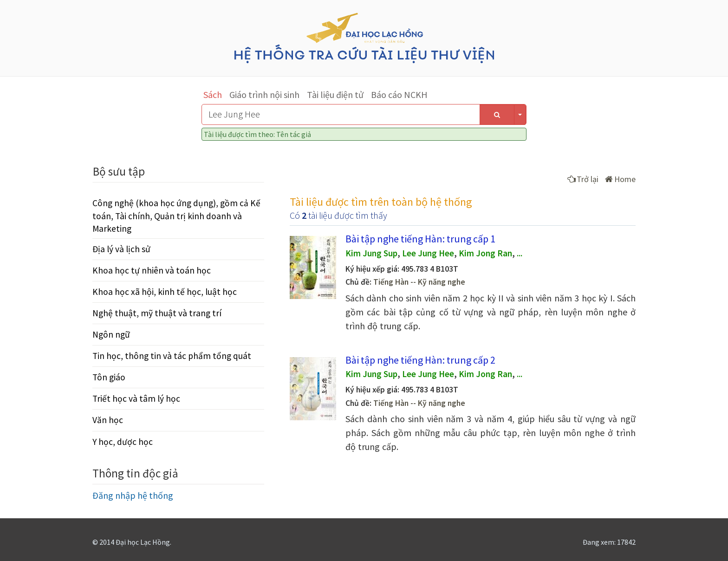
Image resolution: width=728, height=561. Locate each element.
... (520, 253)
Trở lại (583, 179)
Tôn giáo (109, 377)
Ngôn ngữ (111, 334)
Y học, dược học (123, 442)
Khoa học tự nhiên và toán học (152, 270)
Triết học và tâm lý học (136, 398)
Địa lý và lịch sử (121, 249)
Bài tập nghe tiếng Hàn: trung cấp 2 (420, 360)
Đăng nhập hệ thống (133, 495)
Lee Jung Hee (428, 253)
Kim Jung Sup (371, 253)
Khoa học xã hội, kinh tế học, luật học (165, 292)
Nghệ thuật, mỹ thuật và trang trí (157, 313)
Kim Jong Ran (485, 253)
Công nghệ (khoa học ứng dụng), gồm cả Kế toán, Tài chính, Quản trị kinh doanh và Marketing (176, 215)
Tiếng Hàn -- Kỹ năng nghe (419, 282)
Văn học (108, 420)
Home (620, 179)
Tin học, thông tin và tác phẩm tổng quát (172, 356)
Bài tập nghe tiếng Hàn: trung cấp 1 (420, 239)
